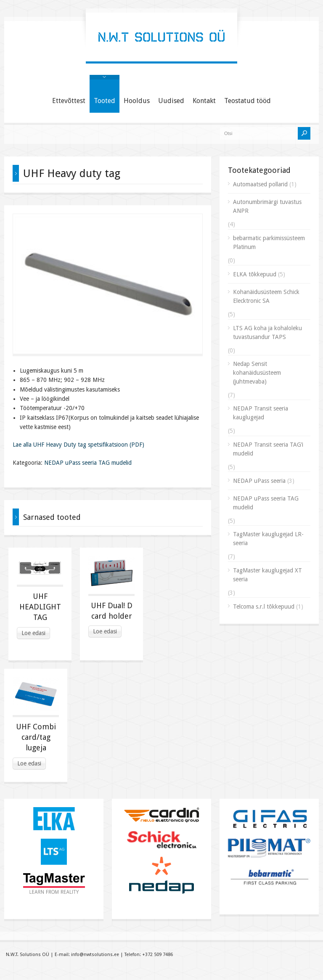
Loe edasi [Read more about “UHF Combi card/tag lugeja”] (29, 763)
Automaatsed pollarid (260, 184)
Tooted (105, 101)
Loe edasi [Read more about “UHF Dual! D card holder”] (105, 631)
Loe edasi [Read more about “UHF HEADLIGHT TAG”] (33, 633)
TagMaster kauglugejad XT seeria (267, 575)
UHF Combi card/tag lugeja (36, 737)
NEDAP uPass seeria (259, 481)
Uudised (171, 101)
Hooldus (137, 101)
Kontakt (204, 101)
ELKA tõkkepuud (255, 274)
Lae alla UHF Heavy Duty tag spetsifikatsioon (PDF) (78, 445)
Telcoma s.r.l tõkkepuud (264, 607)
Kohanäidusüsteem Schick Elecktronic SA (266, 296)
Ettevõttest (69, 101)
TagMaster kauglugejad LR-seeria (268, 539)
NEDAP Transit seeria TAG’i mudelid (268, 449)
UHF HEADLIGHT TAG (40, 607)
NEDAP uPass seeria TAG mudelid (88, 463)
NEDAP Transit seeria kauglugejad (261, 413)
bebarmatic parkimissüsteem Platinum (269, 242)
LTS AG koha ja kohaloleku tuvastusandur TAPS (267, 332)
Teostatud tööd (248, 101)
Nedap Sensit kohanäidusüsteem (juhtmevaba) (257, 373)
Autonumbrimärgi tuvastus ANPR (267, 206)
